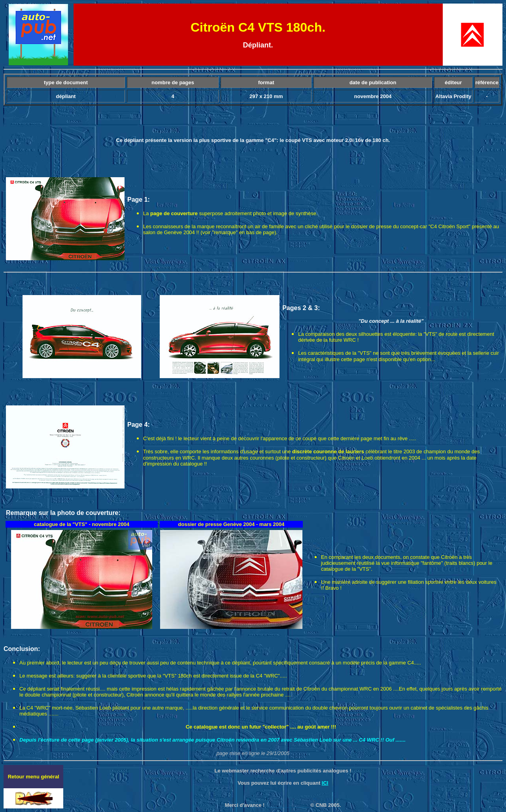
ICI (325, 783)
